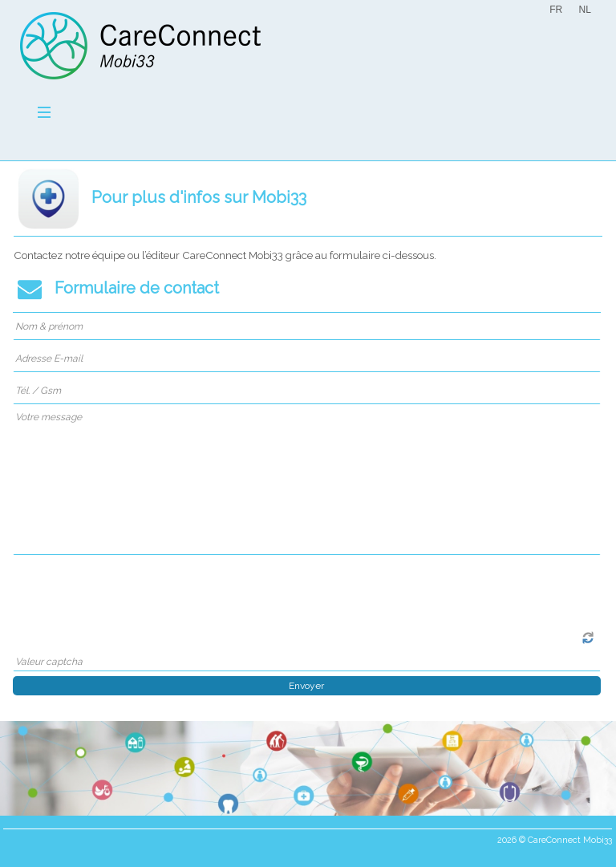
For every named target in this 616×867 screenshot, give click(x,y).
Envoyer (306, 686)
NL (585, 10)
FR (556, 10)
